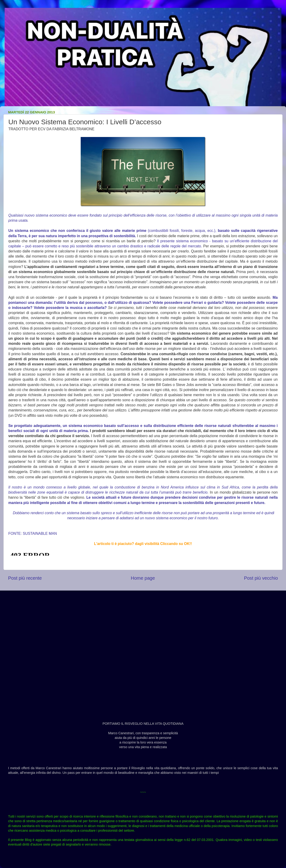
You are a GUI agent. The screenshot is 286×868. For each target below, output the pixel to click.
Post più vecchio (261, 578)
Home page (143, 578)
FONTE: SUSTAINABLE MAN (33, 534)
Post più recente (25, 578)
